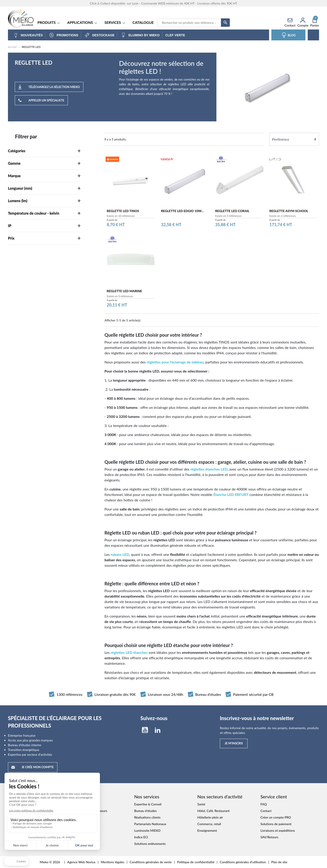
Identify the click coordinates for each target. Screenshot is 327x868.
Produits (49, 22)
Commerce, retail (209, 824)
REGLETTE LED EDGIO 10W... (182, 213)
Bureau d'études (145, 811)
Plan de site (279, 862)
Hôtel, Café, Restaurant (213, 811)
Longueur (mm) (44, 188)
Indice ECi (141, 837)
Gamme (44, 163)
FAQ (264, 804)
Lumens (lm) (44, 201)
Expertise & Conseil (148, 804)
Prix (44, 238)
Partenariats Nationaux (150, 824)
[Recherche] (189, 23)
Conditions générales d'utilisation (243, 862)
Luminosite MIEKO (147, 830)
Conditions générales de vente (151, 862)
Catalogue (143, 22)
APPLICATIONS (82, 22)
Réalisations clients (147, 817)
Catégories (44, 151)
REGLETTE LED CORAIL (232, 213)
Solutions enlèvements (150, 844)
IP (44, 226)
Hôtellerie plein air (210, 817)
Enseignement (207, 830)
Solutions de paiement (276, 824)
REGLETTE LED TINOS (123, 213)
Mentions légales (113, 862)
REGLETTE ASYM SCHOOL (289, 213)
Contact (266, 811)
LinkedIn (158, 730)
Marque (44, 176)
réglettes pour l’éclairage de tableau (175, 362)
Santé (201, 804)
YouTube (145, 730)
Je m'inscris (234, 743)
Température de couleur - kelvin (44, 213)
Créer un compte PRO (276, 817)
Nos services (147, 797)
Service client (274, 797)
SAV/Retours (269, 837)
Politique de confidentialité (196, 862)
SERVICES (115, 22)
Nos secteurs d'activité (220, 797)
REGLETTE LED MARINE (124, 294)
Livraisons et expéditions (278, 830)
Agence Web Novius (81, 862)
